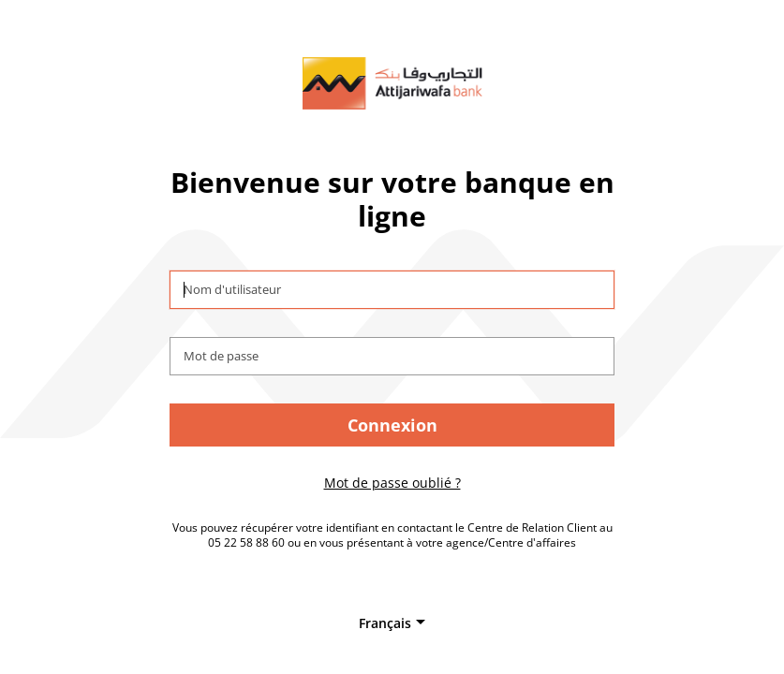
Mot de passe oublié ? (392, 483)
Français (385, 623)
